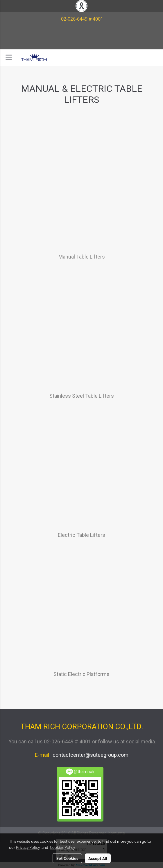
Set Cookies (67, 858)
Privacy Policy (28, 847)
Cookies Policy (62, 847)
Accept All (98, 858)
